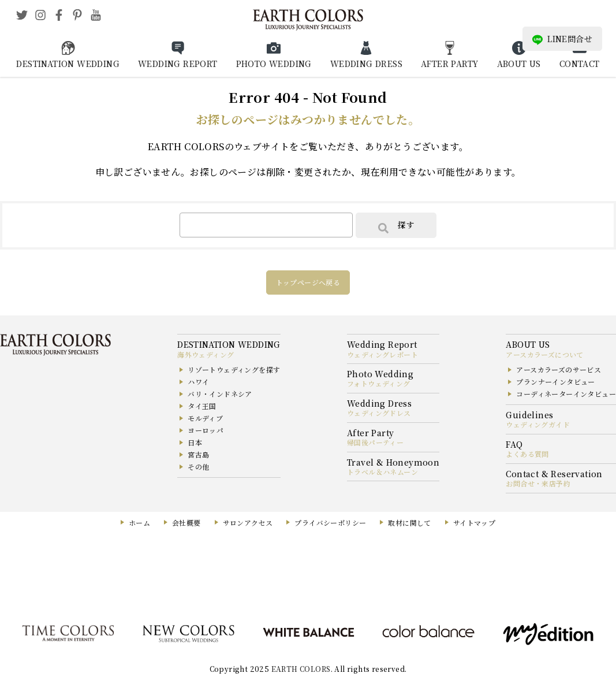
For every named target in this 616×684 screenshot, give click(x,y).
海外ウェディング (206, 354)
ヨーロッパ (206, 430)
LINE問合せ (562, 39)
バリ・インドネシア (220, 394)
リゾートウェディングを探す (234, 369)
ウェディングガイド (538, 424)
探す (396, 226)
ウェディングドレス (379, 413)
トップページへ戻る (308, 282)
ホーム (139, 523)
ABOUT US (519, 64)
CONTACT (580, 64)
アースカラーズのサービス (559, 369)
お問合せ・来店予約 (538, 483)
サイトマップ (474, 523)
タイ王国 (202, 406)
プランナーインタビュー (555, 382)
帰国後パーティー (375, 442)
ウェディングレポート (382, 354)
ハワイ (198, 382)
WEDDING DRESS (366, 64)
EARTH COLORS (301, 669)
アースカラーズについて (544, 354)
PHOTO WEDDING (274, 64)
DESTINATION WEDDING (68, 64)
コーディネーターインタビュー (566, 394)
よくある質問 (527, 454)
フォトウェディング (379, 383)
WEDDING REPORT (178, 64)
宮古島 (198, 454)
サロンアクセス (248, 523)
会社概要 (186, 523)
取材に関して (409, 523)
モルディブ (205, 418)
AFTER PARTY (449, 64)
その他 (198, 466)
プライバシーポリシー (330, 523)
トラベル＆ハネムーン (382, 472)
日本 (195, 442)
